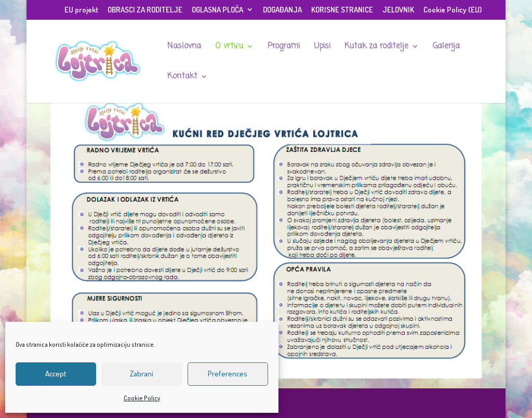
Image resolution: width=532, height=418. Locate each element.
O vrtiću (229, 47)
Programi (284, 47)
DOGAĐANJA (282, 10)
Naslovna (184, 47)
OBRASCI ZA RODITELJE (145, 10)
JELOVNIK (398, 10)
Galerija (446, 47)
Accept (56, 374)
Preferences (228, 374)
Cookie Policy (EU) (453, 10)
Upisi (322, 47)
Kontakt (182, 77)
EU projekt (81, 10)
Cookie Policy (142, 398)
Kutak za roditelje (376, 47)
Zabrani (142, 374)
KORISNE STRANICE (342, 10)
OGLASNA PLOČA (217, 10)
